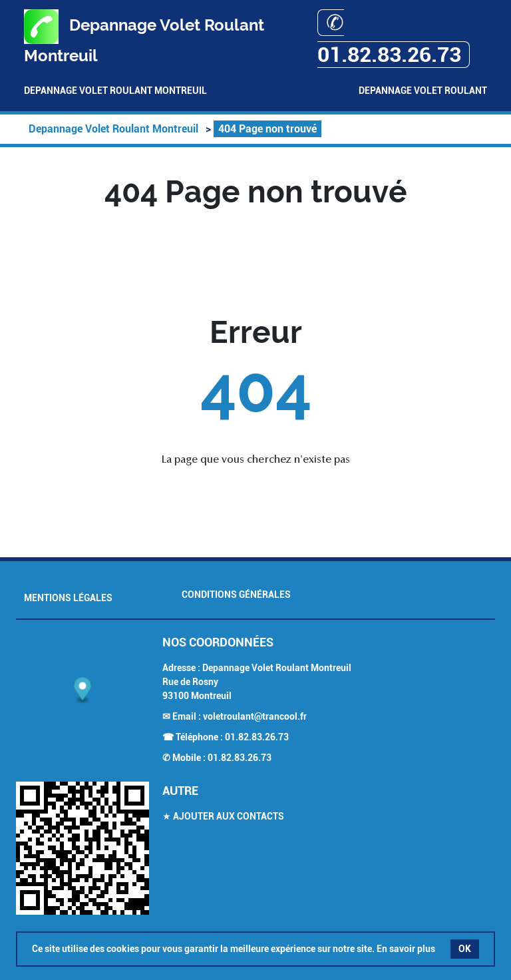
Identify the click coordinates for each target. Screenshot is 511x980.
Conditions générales (236, 595)
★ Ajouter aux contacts (223, 816)
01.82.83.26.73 (257, 737)
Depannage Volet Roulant (423, 91)
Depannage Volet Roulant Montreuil (115, 91)
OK (465, 949)
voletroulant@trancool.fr (255, 716)
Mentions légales (68, 598)
